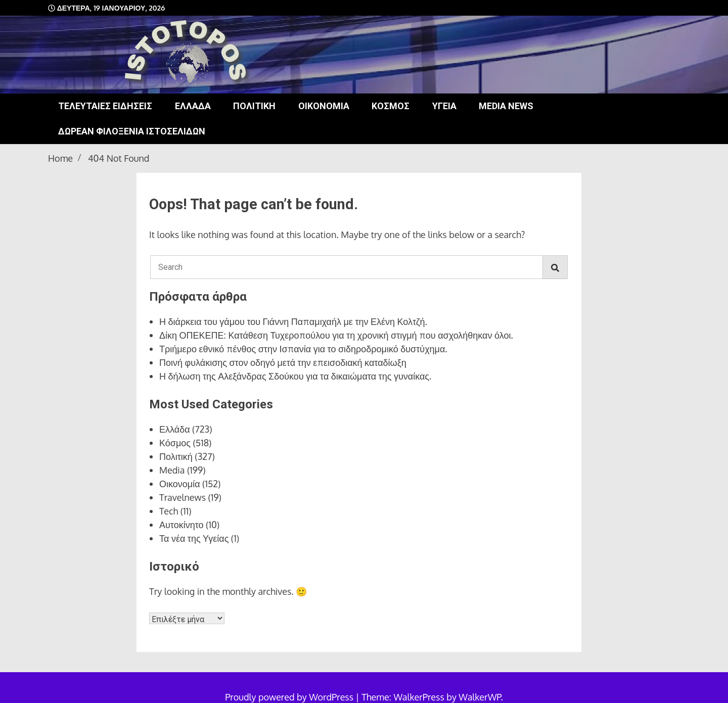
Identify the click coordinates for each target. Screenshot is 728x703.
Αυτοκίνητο (181, 525)
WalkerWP (480, 697)
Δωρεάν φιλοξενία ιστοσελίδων (132, 131)
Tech (169, 511)
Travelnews (183, 497)
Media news (506, 106)
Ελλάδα (193, 106)
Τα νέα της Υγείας (194, 538)
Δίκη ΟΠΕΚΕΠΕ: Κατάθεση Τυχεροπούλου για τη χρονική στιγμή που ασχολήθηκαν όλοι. (336, 335)
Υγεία (444, 106)
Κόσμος (391, 106)
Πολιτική (254, 106)
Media (172, 470)
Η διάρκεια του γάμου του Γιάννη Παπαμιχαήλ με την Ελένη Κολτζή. (293, 321)
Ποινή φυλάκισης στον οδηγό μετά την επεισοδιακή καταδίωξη (283, 362)
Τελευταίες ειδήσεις (105, 106)
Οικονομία (324, 106)
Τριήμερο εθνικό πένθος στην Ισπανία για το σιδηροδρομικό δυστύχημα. (303, 349)
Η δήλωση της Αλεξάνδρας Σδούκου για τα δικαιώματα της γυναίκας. (295, 376)
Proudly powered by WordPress (290, 697)
